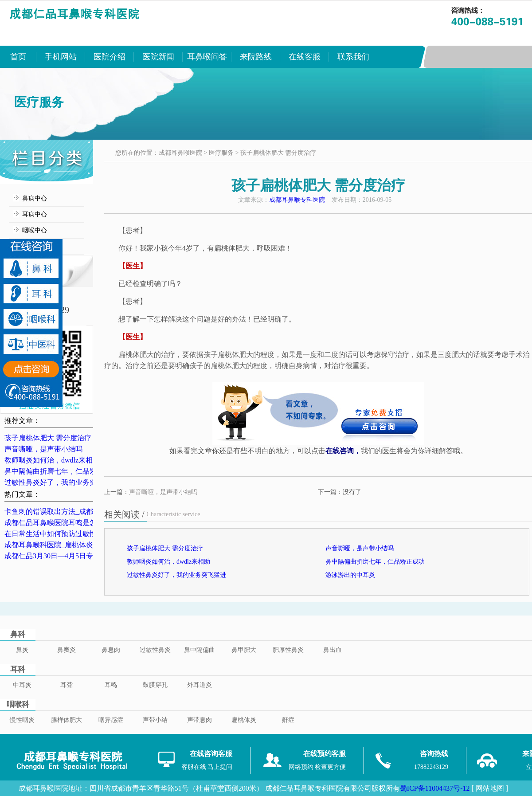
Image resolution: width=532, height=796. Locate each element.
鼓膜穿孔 (155, 685)
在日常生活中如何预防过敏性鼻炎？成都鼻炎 (75, 534)
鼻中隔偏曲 (199, 650)
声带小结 (155, 720)
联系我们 (353, 57)
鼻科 (18, 634)
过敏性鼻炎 (155, 650)
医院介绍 (110, 57)
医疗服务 (221, 153)
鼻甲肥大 (244, 650)
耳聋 (66, 685)
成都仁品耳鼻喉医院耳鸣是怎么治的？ (65, 523)
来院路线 (256, 57)
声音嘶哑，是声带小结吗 (43, 449)
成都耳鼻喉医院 (180, 153)
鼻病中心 (35, 198)
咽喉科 (18, 704)
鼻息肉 (111, 650)
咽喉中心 (35, 230)
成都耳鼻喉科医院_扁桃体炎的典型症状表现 (74, 545)
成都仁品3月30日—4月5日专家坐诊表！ (66, 556)
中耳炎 (22, 685)
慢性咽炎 (22, 720)
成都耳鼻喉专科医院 (297, 200)
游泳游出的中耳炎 (350, 575)
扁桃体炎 (244, 720)
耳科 (18, 669)
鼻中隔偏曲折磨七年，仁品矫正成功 (61, 471)
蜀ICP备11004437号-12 (435, 788)
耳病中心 (35, 214)
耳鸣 (111, 685)
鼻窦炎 (66, 650)
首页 (18, 57)
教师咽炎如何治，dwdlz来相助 (52, 460)
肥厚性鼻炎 (288, 650)
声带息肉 (199, 720)
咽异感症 (111, 720)
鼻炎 (22, 650)
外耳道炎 (199, 685)
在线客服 (305, 57)
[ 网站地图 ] (490, 788)
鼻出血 (332, 650)
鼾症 (288, 720)
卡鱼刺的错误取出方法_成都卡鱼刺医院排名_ (75, 512)
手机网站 (61, 57)
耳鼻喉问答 (207, 57)
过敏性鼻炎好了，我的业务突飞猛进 (61, 482)
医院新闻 (158, 57)
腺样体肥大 (66, 720)
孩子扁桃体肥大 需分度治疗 (48, 438)
